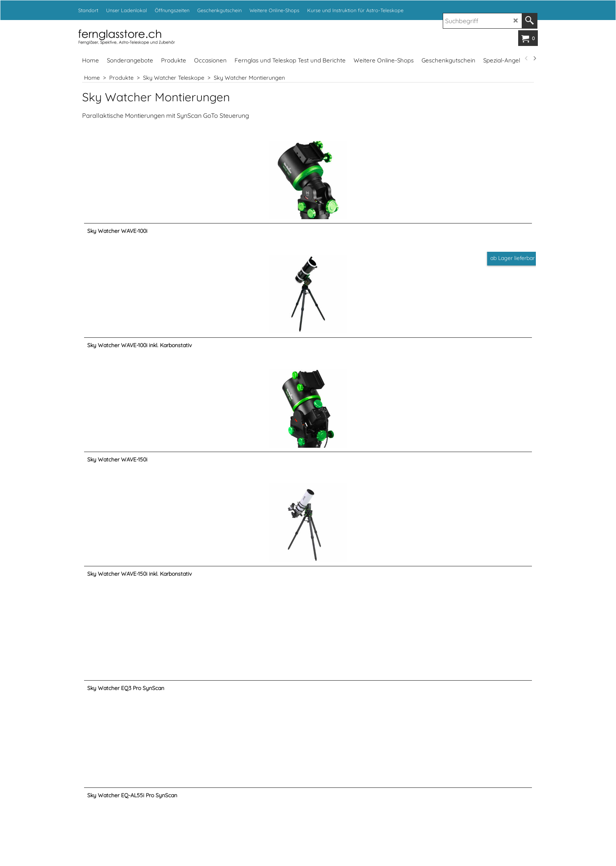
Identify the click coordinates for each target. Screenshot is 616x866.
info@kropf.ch (375, 713)
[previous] (526, 59)
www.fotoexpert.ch (410, 826)
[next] (534, 59)
